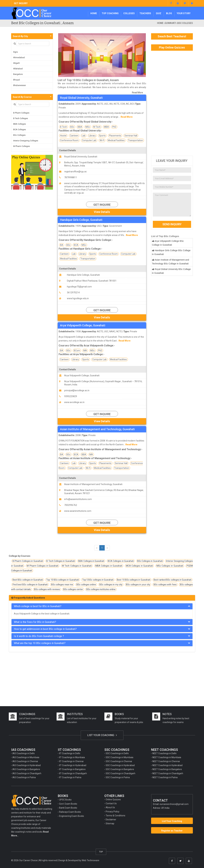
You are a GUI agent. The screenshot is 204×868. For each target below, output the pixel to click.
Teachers (145, 13)
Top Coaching (110, 13)
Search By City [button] (20, 36)
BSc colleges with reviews (47, 589)
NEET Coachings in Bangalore (167, 769)
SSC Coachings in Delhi (117, 753)
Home (94, 13)
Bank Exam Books (68, 808)
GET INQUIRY (21, 3)
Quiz (159, 13)
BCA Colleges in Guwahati (121, 561)
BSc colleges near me (62, 585)
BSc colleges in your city (138, 585)
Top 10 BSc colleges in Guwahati (62, 580)
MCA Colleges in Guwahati (139, 566)
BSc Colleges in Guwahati (150, 561)
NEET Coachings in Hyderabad (167, 765)
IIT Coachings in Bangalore (72, 769)
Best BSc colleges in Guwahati (28, 580)
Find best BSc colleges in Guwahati (30, 585)
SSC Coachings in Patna (118, 777)
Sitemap (110, 823)
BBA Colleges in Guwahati (91, 561)
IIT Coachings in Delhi (70, 753)
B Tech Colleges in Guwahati (61, 561)
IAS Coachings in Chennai (25, 761)
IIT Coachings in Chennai (71, 761)
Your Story (184, 13)
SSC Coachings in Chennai (119, 761)
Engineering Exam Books (72, 816)
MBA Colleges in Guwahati (109, 566)
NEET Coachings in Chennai (166, 761)
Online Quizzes (113, 799)
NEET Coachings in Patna (165, 777)
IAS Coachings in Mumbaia (26, 757)
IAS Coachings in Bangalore (26, 769)
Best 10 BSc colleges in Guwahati (133, 580)
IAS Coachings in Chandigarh (27, 773)
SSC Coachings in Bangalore (120, 769)
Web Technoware (91, 860)
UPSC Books (65, 800)
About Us (110, 807)
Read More (137, 93)
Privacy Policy (113, 812)
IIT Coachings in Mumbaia (72, 757)
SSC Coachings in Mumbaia (119, 757)
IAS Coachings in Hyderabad (27, 765)
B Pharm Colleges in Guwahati (28, 561)
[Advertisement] (172, 103)
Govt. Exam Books (68, 804)
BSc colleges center (73, 589)
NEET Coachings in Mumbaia (167, 757)
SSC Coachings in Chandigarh (120, 773)
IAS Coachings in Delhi (24, 753)
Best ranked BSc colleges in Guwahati (173, 580)
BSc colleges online (86, 585)
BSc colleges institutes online (101, 589)
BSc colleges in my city (111, 585)
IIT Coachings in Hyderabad (73, 765)
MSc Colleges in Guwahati (170, 566)
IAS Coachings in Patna (24, 777)
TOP (101, 852)
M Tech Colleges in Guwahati (77, 566)
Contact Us (111, 803)
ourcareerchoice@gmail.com (174, 804)
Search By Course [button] (22, 97)
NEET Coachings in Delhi (164, 753)
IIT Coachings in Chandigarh (73, 773)
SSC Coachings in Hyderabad (120, 765)
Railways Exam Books (70, 812)
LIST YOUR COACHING (102, 735)
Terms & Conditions (115, 816)
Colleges (129, 13)
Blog (169, 13)
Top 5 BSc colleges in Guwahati (98, 580)
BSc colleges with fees (165, 585)
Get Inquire (102, 205)
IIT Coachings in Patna (70, 777)
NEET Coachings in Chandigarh (168, 773)
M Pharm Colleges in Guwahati (43, 566)
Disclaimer (111, 820)
